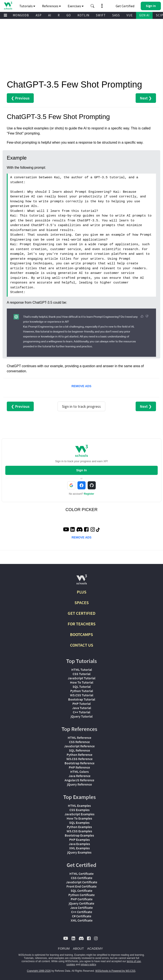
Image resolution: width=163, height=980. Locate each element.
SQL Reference (79, 750)
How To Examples (79, 818)
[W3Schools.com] (82, 581)
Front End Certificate (81, 886)
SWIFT (101, 15)
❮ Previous (20, 98)
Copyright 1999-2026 (39, 971)
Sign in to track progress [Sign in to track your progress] (81, 406)
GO (69, 15)
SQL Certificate (81, 891)
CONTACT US (82, 645)
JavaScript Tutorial (81, 678)
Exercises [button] (76, 6)
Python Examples (79, 827)
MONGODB (21, 15)
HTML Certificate (81, 874)
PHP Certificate (82, 899)
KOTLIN (83, 15)
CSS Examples (79, 810)
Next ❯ (146, 98)
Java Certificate (81, 908)
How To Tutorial (82, 682)
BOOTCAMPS (81, 634)
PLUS (82, 592)
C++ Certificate (82, 912)
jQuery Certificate (81, 903)
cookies (71, 964)
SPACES (82, 603)
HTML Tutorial (82, 670)
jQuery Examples (79, 852)
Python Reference (79, 755)
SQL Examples (79, 823)
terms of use (134, 961)
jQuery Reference (79, 784)
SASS (116, 15)
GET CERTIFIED (82, 613)
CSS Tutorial (81, 674)
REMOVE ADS (81, 386)
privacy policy (88, 964)
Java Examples (79, 844)
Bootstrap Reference (79, 763)
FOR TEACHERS (82, 624)
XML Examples (79, 848)
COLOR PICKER (81, 510)
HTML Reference (79, 738)
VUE (130, 15)
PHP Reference (79, 767)
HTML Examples (79, 806)
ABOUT (79, 948)
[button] (93, 6)
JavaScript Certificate (82, 882)
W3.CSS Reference (79, 759)
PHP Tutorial (81, 704)
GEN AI (144, 15)
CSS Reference (79, 742)
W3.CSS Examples (79, 831)
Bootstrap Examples (79, 835)
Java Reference (79, 776)
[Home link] (8, 6)
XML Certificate (82, 920)
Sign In (81, 470)
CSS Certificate (82, 878)
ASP (39, 15)
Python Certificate (81, 895)
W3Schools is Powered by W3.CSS (115, 971)
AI (50, 15)
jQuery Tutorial (82, 716)
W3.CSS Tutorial (82, 695)
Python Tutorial (82, 691)
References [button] (51, 6)
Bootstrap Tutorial (82, 699)
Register (89, 494)
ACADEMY (95, 948)
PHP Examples (79, 840)
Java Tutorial (82, 708)
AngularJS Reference (79, 780)
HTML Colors (79, 772)
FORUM (64, 948)
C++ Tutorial (81, 712)
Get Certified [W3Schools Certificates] (125, 6)
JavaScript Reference (79, 746)
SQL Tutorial (82, 687)
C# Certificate (82, 916)
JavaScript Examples (79, 814)
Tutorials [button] (27, 6)
